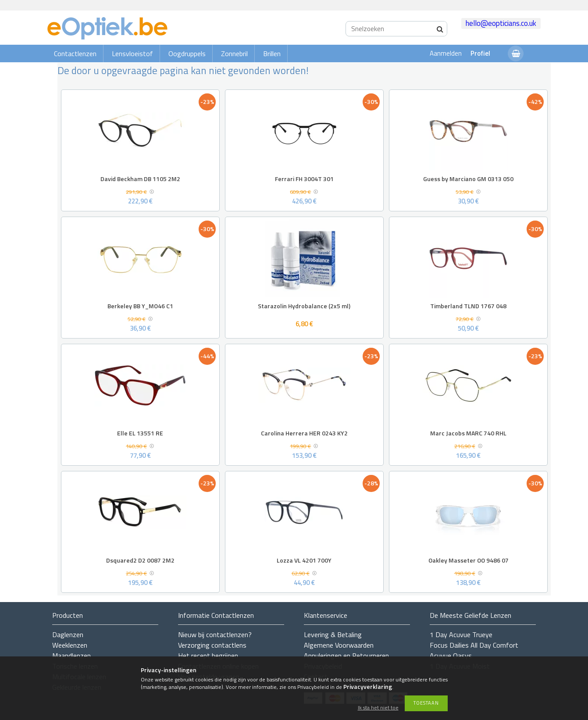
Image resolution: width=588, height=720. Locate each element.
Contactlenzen (75, 53)
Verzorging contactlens (212, 645)
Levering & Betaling (333, 634)
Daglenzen (68, 634)
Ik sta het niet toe (378, 708)
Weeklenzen (70, 645)
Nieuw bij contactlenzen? (215, 634)
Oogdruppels (187, 53)
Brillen (272, 53)
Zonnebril (234, 53)
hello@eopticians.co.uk (501, 23)
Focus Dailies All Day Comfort (474, 645)
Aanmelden (446, 53)
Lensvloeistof (132, 53)
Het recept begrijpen (208, 656)
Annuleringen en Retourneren (346, 656)
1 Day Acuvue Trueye (461, 634)
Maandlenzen (71, 656)
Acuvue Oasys (451, 656)
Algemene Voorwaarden (339, 645)
